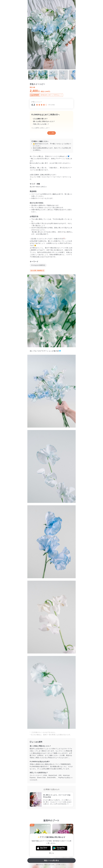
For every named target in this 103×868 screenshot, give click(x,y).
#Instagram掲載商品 (38, 265)
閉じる (51, 853)
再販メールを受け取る (52, 861)
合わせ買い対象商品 (37, 271)
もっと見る (51, 133)
